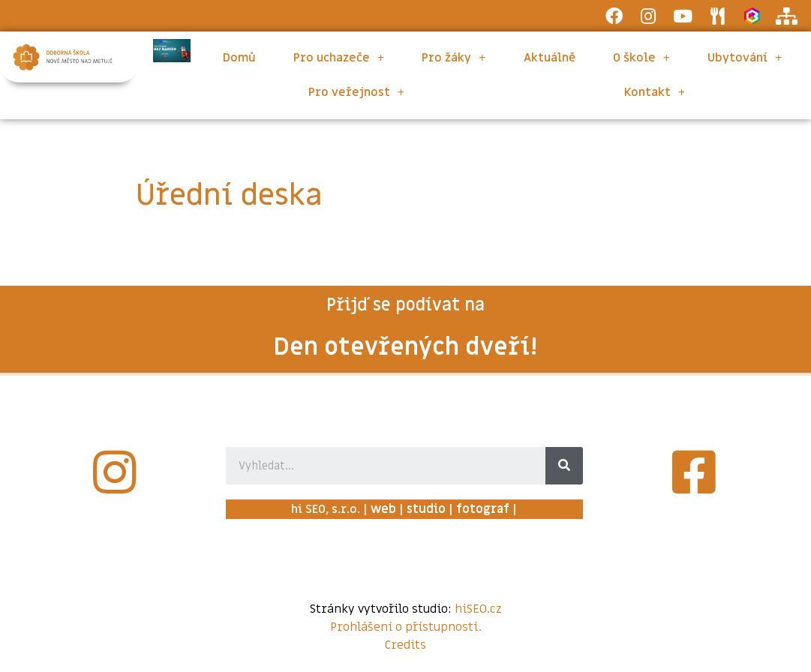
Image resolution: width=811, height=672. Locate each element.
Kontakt (655, 92)
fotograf (483, 509)
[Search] (564, 466)
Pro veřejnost (356, 92)
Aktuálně (550, 58)
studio (426, 509)
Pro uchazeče (339, 58)
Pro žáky (454, 58)
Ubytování (745, 58)
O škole (641, 58)
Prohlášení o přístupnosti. (406, 627)
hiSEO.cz (478, 609)
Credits (405, 645)
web (383, 509)
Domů (239, 58)
